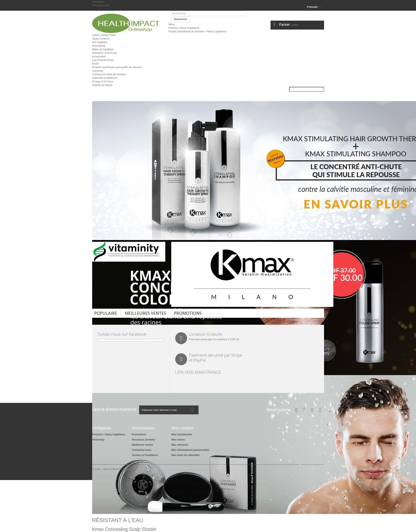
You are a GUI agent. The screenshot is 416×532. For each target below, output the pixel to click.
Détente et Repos (102, 85)
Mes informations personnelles (190, 450)
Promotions (188, 313)
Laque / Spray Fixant (104, 35)
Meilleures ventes (142, 445)
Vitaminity (98, 71)
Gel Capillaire (100, 42)
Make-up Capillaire (103, 49)
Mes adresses (180, 445)
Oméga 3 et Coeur (103, 81)
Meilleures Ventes (145, 313)
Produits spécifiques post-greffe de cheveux (117, 67)
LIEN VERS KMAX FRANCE (198, 372)
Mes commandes (182, 434)
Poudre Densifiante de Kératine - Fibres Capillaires (197, 31)
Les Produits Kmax (103, 60)
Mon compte (182, 428)
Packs (96, 64)
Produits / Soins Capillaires (184, 28)
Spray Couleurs (101, 39)
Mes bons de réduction (186, 455)
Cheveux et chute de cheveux (109, 74)
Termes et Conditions (145, 455)
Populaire (106, 313)
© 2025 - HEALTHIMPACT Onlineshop (114, 469)
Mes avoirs (178, 439)
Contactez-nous (101, 5)
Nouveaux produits (143, 439)
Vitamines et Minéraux (105, 78)
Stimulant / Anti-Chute (105, 53)
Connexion (98, 2)
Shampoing (99, 46)
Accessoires (99, 56)
